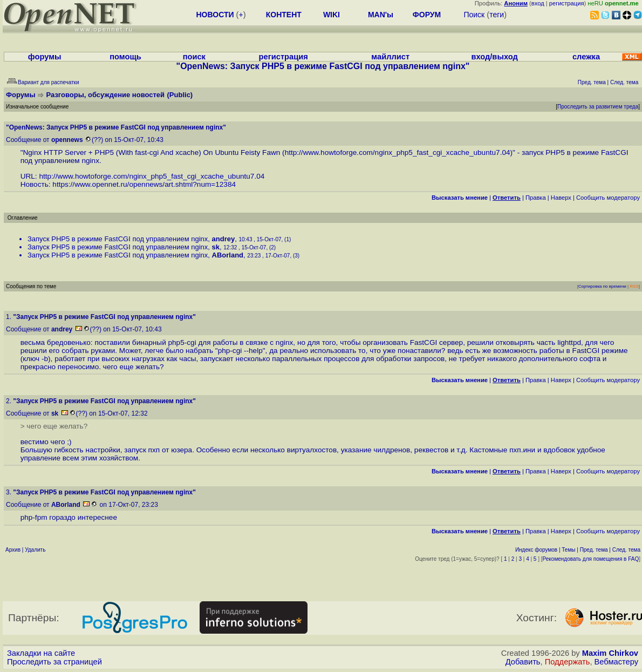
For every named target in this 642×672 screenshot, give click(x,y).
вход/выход (494, 57)
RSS (634, 286)
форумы (45, 57)
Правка (536, 198)
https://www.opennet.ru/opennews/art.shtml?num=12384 (144, 184)
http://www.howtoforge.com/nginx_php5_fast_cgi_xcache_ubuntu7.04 (398, 152)
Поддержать (568, 662)
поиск (194, 57)
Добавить (523, 662)
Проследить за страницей (54, 662)
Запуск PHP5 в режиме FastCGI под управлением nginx (118, 239)
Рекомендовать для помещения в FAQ (591, 559)
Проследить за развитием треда (598, 107)
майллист (390, 57)
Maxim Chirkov (610, 653)
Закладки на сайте (41, 653)
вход (538, 3)
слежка (586, 57)
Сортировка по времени (602, 286)
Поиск (474, 15)
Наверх (561, 198)
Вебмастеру (616, 662)
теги (497, 15)
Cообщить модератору (608, 198)
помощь (125, 57)
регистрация (567, 3)
